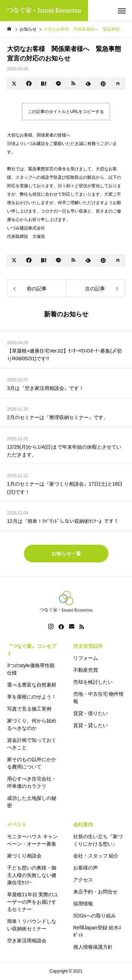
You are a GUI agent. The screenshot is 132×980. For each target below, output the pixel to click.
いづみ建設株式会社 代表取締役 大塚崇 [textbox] (66, 232)
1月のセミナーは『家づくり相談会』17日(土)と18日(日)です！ (65, 488)
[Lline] (59, 84)
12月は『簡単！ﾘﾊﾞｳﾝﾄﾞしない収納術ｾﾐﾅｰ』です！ (63, 521)
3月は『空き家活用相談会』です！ (45, 388)
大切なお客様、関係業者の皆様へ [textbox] (39, 135)
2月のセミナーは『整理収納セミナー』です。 (58, 417)
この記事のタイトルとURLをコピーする (66, 112)
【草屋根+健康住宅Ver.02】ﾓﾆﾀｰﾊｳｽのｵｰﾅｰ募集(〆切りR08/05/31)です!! (64, 355)
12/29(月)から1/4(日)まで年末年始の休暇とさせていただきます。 (64, 451)
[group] (66, 135)
